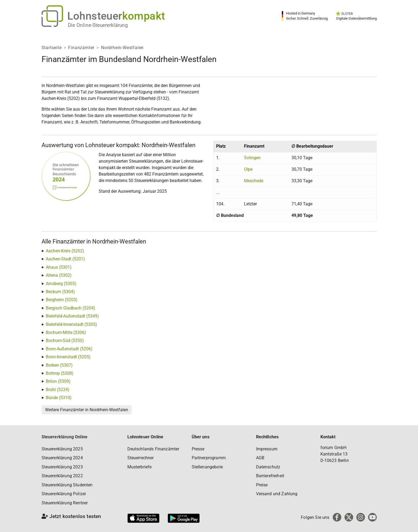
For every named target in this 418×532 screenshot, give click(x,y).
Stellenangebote (207, 467)
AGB (260, 458)
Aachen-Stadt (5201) (65, 259)
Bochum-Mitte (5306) (66, 332)
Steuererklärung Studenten (67, 485)
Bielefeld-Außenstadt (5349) (72, 316)
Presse (198, 449)
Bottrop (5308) (60, 373)
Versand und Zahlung (277, 494)
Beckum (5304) (60, 292)
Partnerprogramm (209, 458)
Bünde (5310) (59, 398)
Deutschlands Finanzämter (153, 449)
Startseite (52, 48)
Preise (262, 485)
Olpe (248, 169)
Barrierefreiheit (270, 476)
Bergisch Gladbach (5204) (71, 308)
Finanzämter (81, 48)
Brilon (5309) (58, 381)
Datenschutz (268, 467)
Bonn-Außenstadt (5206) (69, 349)
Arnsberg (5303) (61, 284)
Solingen (252, 158)
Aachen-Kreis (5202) (65, 251)
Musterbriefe (140, 467)
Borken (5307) (59, 365)
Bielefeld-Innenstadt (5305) (71, 324)
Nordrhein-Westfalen (122, 48)
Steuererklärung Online (65, 437)
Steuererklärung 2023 (62, 467)
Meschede (254, 181)
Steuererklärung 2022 (62, 476)
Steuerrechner (141, 458)
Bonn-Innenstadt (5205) (68, 357)
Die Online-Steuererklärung (98, 25)
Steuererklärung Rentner (65, 503)
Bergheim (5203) (62, 300)
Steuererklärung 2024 (62, 458)
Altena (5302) (59, 275)
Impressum (267, 449)
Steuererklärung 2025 (62, 449)
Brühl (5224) (58, 390)
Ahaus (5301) (59, 267)
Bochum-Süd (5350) (65, 340)
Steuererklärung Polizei (64, 494)
